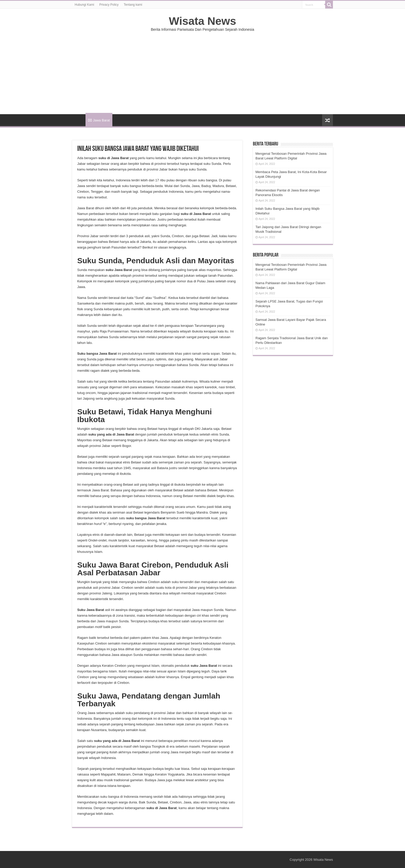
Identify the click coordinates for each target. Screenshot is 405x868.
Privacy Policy (109, 5)
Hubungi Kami (84, 5)
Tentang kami (133, 5)
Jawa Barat (99, 120)
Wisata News (202, 21)
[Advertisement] (202, 70)
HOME (79, 120)
